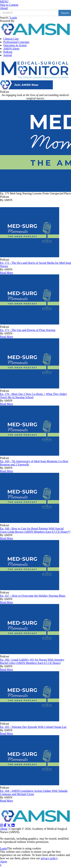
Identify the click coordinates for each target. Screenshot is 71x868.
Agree (4, 862)
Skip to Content (9, 5)
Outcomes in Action (15, 45)
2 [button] (36, 205)
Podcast (8, 52)
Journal (8, 55)
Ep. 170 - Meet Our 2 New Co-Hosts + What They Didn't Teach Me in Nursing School (33, 396)
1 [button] (31, 205)
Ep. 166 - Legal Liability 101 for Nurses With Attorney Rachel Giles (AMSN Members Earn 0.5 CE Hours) (32, 661)
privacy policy (49, 858)
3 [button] (42, 205)
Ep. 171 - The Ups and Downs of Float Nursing (28, 330)
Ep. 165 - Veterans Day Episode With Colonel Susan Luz (33, 727)
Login (13, 18)
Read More (7, 273)
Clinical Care (11, 39)
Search (4, 18)
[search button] (65, 13)
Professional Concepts (16, 42)
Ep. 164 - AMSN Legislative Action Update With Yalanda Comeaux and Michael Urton (34, 792)
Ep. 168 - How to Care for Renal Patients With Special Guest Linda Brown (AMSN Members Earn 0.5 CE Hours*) (35, 530)
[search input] (29, 13)
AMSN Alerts (11, 49)
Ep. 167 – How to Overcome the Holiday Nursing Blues (33, 596)
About (4, 8)
